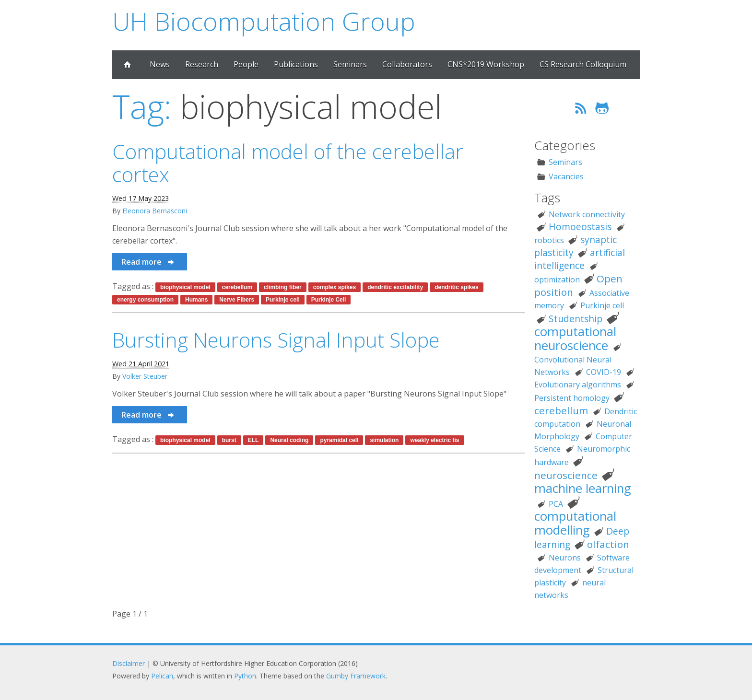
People (246, 64)
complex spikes (335, 287)
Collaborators (407, 64)
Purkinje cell (283, 300)
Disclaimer (129, 663)
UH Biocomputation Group (264, 21)
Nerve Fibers (237, 300)
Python (245, 676)
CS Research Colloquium (583, 64)
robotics (549, 240)
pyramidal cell (339, 440)
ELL (253, 440)
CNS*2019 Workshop (486, 64)
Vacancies (566, 176)
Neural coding (289, 440)
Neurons (565, 558)
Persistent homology (572, 398)
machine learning (583, 488)
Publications (296, 64)
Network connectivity (587, 214)
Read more (148, 262)
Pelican (162, 676)
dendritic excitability (395, 287)
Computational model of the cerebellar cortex (288, 163)
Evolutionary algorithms (578, 385)
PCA (556, 504)
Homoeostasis (580, 227)
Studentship (576, 319)
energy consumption (145, 300)
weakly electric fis (435, 440)
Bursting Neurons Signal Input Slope (276, 340)
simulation (384, 440)
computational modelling (575, 523)
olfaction (608, 544)
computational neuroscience (575, 338)
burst (229, 440)
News (160, 64)
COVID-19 (604, 372)
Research (202, 64)
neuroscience (566, 475)
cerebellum (237, 287)
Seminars (350, 64)
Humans (196, 300)
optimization (557, 280)
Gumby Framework (356, 676)
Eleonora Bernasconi (155, 211)
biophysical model (185, 287)
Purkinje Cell (329, 300)
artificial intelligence (580, 259)
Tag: (142, 106)
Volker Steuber (145, 376)
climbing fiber (283, 287)
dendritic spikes (456, 287)
